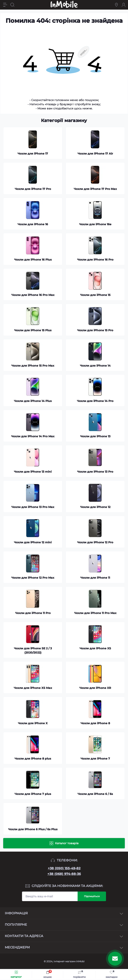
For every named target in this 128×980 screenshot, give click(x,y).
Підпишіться (92, 896)
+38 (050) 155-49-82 (64, 868)
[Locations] (116, 5)
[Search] (12, 5)
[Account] (124, 5)
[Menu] (5, 5)
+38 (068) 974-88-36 (64, 874)
